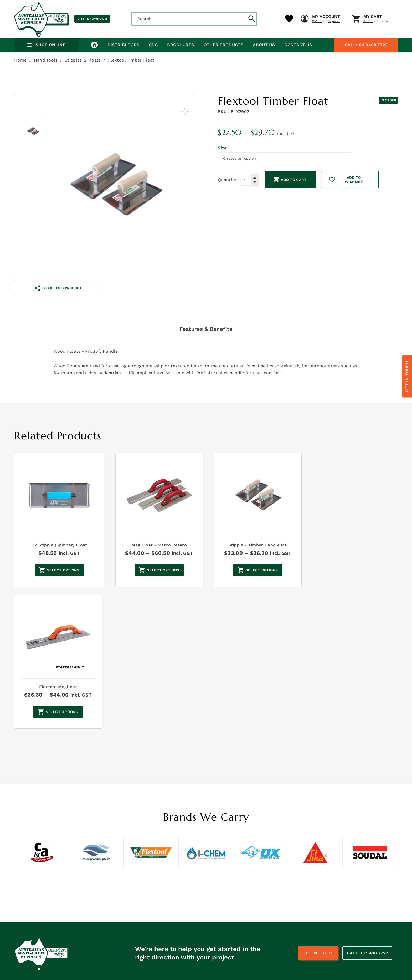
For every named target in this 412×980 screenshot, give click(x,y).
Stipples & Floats (83, 74)
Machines (332, 879)
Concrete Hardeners (267, 871)
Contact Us (298, 59)
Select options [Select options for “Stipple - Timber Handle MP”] (259, 585)
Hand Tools (46, 74)
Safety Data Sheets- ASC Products (189, 894)
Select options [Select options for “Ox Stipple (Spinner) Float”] (62, 585)
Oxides (254, 886)
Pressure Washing (339, 894)
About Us (263, 59)
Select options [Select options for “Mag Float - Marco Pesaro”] (161, 585)
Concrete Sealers (339, 871)
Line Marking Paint (266, 926)
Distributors (123, 59)
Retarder (331, 902)
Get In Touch (407, 376)
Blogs (161, 918)
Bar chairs (333, 910)
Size (222, 162)
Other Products (223, 59)
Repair (254, 902)
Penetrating (334, 934)
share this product (58, 302)
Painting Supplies (339, 886)
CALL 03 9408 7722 (367, 826)
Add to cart (294, 192)
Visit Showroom (92, 19)
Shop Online (46, 59)
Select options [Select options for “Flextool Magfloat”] (358, 585)
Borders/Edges (262, 934)
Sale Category (261, 942)
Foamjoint (332, 918)
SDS (153, 59)
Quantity (227, 192)
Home (20, 74)
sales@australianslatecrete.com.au (56, 894)
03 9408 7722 (366, 59)
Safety (254, 910)
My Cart (277, 42)
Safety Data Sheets (174, 886)
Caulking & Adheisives (268, 918)
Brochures (180, 59)
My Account (230, 42)
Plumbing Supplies (266, 894)
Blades (329, 926)
